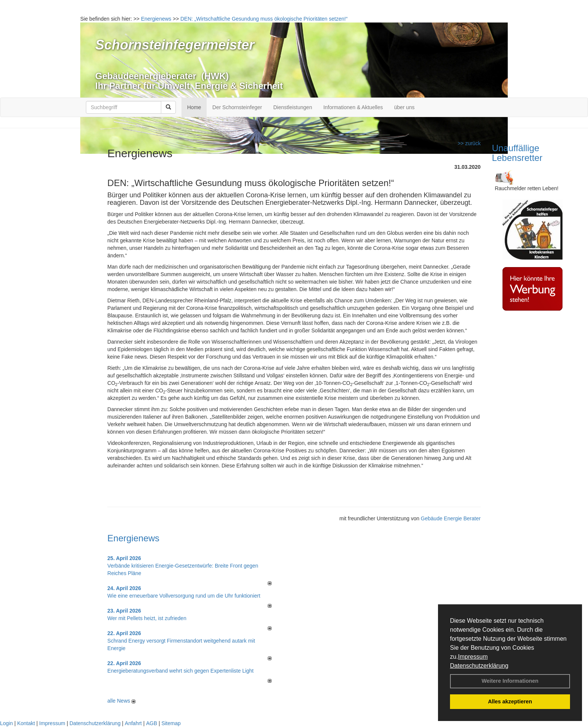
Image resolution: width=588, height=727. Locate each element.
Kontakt (26, 723)
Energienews (133, 538)
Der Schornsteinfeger (237, 107)
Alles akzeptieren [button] (510, 701)
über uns (404, 107)
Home (194, 107)
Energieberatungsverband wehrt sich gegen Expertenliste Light (180, 671)
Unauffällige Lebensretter (517, 153)
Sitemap (171, 723)
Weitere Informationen (510, 681)
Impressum (473, 657)
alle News (121, 701)
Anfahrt (133, 723)
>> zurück (469, 143)
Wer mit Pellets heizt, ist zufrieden (147, 618)
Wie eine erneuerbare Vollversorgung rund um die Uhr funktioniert (184, 596)
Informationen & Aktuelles (353, 107)
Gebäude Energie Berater (451, 518)
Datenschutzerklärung (479, 666)
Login (6, 723)
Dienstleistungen (293, 107)
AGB (151, 723)
